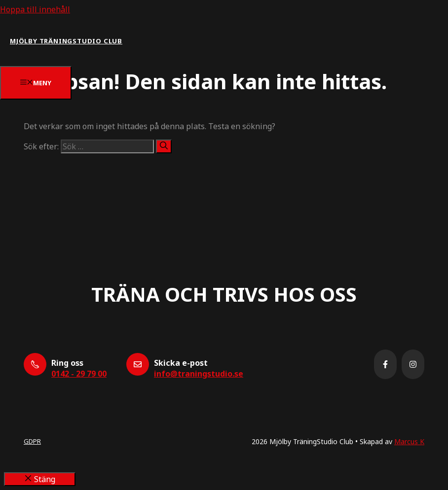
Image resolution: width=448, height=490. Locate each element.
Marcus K (409, 441)
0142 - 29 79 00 (79, 374)
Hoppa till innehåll (35, 9)
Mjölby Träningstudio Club (66, 41)
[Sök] (164, 146)
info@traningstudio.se (199, 374)
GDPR (32, 441)
